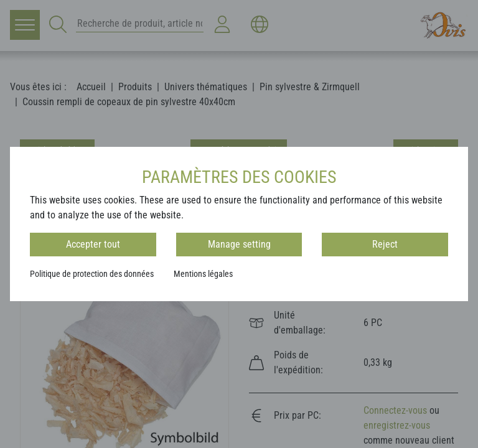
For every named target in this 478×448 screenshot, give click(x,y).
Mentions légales (203, 274)
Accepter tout (93, 244)
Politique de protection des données (92, 274)
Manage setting (239, 244)
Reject (385, 244)
